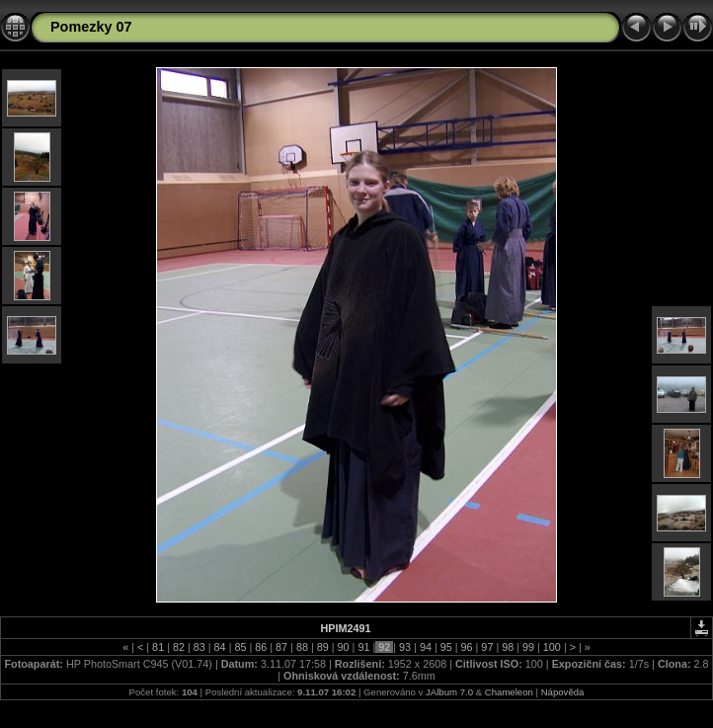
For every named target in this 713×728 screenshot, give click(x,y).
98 (508, 647)
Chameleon (509, 692)
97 (487, 647)
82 (179, 647)
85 (240, 647)
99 (528, 647)
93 (405, 647)
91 (363, 647)
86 (261, 647)
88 (302, 647)
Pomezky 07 (91, 27)
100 (552, 647)
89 (323, 647)
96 (467, 647)
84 (220, 647)
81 (158, 647)
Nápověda (563, 692)
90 (344, 647)
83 (199, 647)
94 (426, 647)
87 (281, 647)
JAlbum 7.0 (449, 692)
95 (446, 647)
